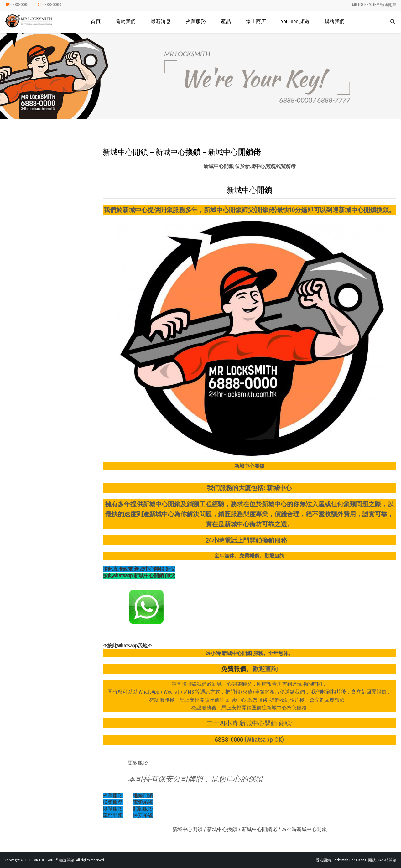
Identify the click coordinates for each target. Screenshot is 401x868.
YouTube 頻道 (295, 21)
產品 (226, 21)
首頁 (96, 21)
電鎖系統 (143, 802)
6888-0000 (20, 5)
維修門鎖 (143, 795)
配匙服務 (143, 809)
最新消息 (161, 21)
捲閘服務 (113, 809)
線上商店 (256, 21)
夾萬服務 (196, 21)
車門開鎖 (113, 815)
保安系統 (143, 815)
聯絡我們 (335, 21)
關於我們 (126, 21)
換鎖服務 (113, 802)
